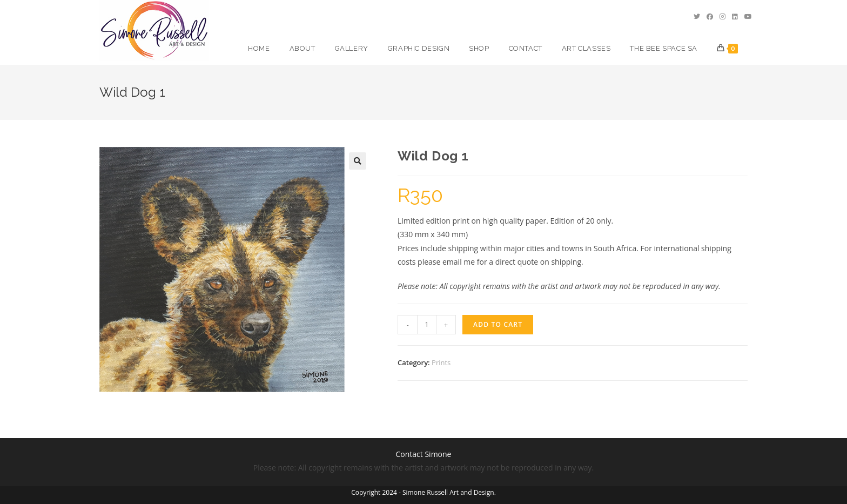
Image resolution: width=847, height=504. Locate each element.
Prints (441, 362)
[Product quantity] (427, 325)
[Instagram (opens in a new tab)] (722, 17)
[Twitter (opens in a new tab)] (697, 17)
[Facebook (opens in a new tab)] (710, 17)
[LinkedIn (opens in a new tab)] (735, 17)
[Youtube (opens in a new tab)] (748, 17)
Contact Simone (424, 454)
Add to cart (498, 324)
